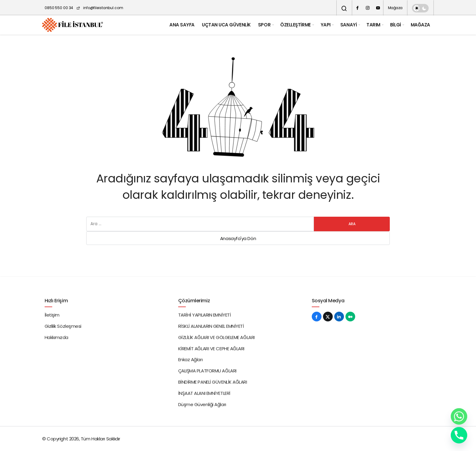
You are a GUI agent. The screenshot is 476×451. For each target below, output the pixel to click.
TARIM (373, 25)
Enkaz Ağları (190, 359)
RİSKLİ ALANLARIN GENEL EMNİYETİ (211, 326)
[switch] (420, 8)
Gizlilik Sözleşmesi (63, 326)
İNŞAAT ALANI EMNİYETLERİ (204, 393)
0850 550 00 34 (59, 8)
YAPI (326, 25)
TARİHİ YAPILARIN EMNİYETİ (205, 315)
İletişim (52, 315)
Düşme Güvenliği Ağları (202, 404)
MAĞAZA (420, 25)
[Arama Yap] (344, 8)
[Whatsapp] (459, 416)
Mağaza (395, 8)
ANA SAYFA (182, 25)
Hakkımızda (57, 337)
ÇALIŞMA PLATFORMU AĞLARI (207, 371)
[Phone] (459, 435)
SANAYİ (348, 25)
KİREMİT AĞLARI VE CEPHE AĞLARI (211, 349)
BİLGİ (396, 25)
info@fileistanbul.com (100, 8)
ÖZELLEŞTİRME (296, 25)
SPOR (264, 25)
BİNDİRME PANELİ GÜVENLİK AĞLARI (213, 382)
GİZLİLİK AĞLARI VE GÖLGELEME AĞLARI (216, 337)
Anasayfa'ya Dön (238, 238)
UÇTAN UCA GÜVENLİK (226, 25)
